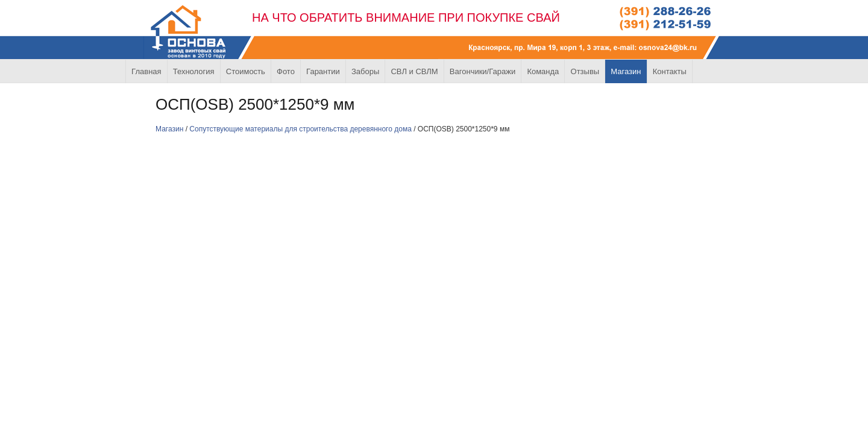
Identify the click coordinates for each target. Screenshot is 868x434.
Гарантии (323, 71)
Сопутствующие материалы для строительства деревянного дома (300, 129)
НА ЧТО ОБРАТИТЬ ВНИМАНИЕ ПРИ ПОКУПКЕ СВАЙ (406, 17)
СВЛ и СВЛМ (414, 71)
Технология (194, 71)
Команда (543, 71)
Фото (286, 71)
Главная (146, 71)
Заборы (365, 71)
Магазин (626, 71)
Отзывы (585, 71)
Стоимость (246, 71)
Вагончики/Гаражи (483, 71)
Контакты (670, 71)
